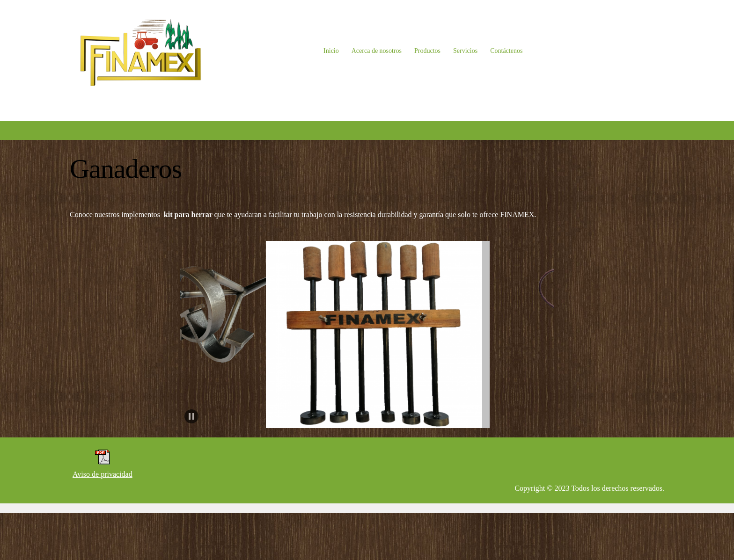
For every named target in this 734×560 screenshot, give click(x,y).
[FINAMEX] (140, 51)
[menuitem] (332, 51)
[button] (204, 335)
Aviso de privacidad (103, 474)
